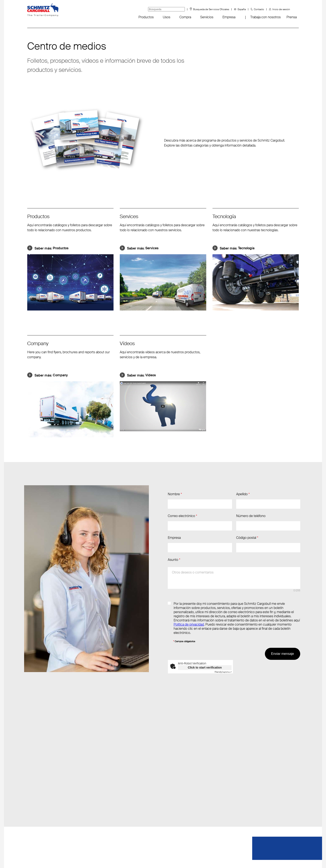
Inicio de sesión (281, 9)
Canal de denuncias (42, 825)
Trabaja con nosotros (265, 17)
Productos (146, 17)
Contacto (259, 9)
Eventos (33, 792)
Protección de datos (165, 858)
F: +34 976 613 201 (95, 800)
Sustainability (37, 816)
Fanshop (33, 800)
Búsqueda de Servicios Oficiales (211, 9)
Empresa (229, 17)
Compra (185, 17)
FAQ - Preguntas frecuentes (48, 808)
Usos (167, 17)
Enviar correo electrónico (100, 783)
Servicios (207, 17)
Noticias (33, 783)
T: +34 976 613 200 (96, 792)
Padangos (35, 833)
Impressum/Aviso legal (205, 858)
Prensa (292, 17)
